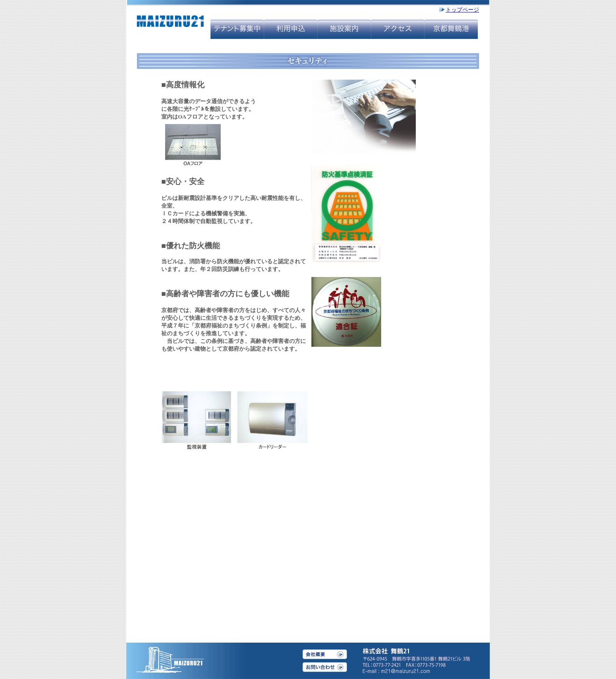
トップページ (462, 10)
